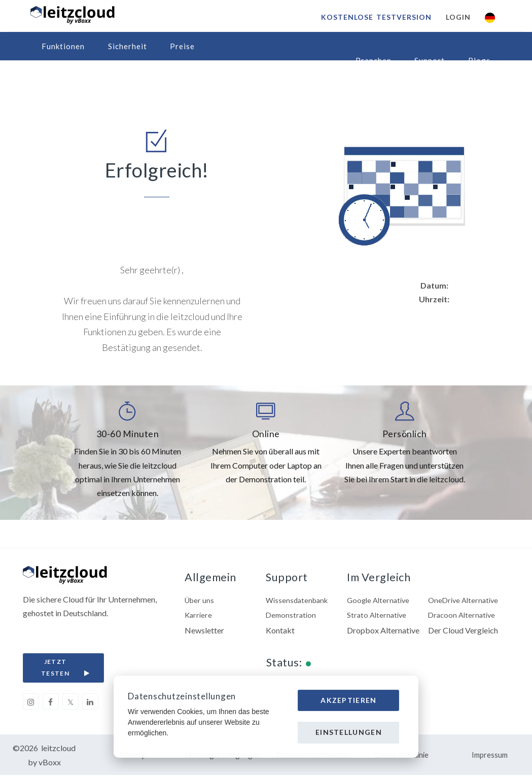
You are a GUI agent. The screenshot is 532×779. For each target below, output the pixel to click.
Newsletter (204, 633)
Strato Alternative (378, 617)
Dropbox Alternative (383, 633)
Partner (57, 75)
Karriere (199, 617)
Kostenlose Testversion (375, 17)
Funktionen (63, 46)
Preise (182, 46)
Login (457, 17)
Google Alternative (380, 601)
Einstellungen (349, 732)
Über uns (200, 601)
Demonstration (292, 617)
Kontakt (280, 633)
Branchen (374, 60)
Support (430, 60)
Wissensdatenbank (299, 601)
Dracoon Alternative (464, 617)
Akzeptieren (348, 700)
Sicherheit (128, 46)
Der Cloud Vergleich (463, 633)
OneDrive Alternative (465, 601)
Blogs (479, 60)
